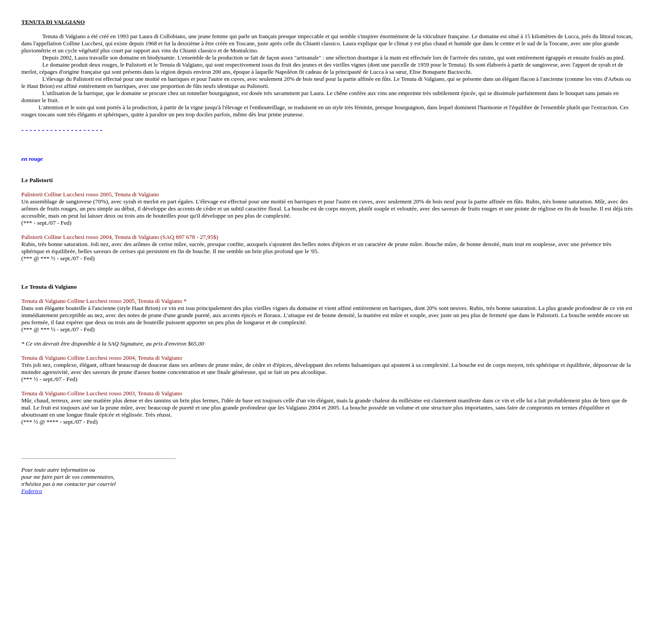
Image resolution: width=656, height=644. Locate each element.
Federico (32, 491)
